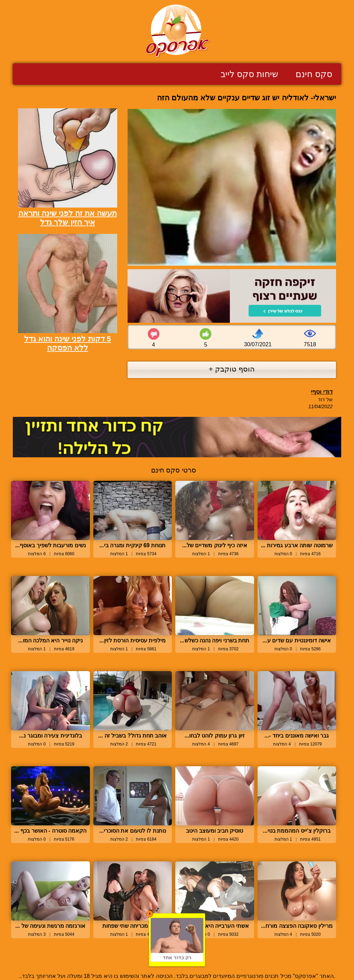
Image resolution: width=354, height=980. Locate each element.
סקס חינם (314, 74)
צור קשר (177, 960)
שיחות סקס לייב (249, 74)
